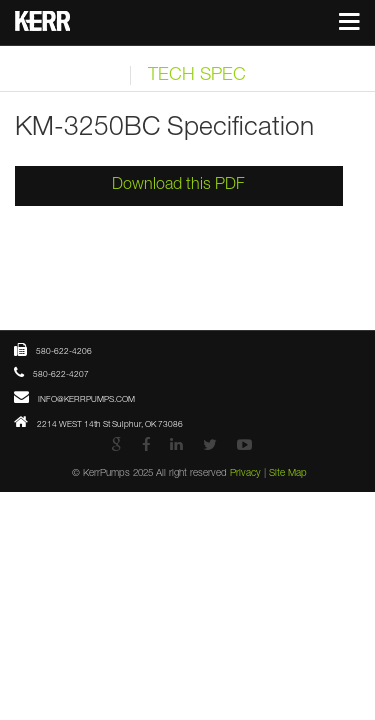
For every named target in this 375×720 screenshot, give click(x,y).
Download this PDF (187, 186)
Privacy (278, 536)
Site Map (337, 536)
